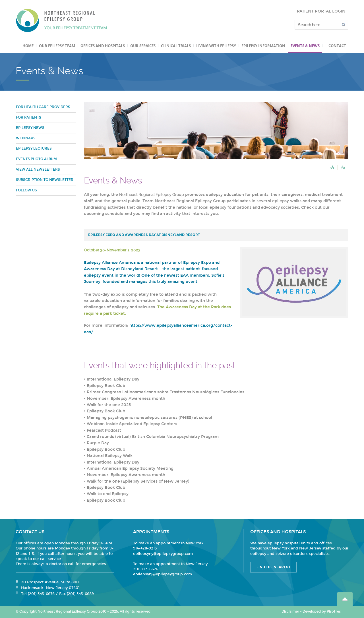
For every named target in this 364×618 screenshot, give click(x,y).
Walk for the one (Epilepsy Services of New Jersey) (138, 481)
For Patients (29, 117)
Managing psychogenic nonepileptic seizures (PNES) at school (149, 418)
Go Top (345, 599)
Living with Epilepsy (216, 46)
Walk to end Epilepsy (108, 494)
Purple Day (98, 443)
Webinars (26, 138)
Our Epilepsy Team (57, 46)
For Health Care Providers (43, 107)
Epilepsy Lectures (34, 148)
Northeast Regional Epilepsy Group (61, 20)
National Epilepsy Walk (110, 456)
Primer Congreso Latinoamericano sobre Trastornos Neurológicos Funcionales (166, 392)
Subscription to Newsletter (45, 180)
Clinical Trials (176, 46)
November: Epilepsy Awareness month (126, 399)
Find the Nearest (273, 567)
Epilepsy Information (263, 46)
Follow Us (26, 190)
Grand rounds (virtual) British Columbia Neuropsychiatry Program (153, 437)
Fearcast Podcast (104, 430)
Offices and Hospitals (103, 46)
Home (28, 46)
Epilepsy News (30, 128)
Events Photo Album (36, 159)
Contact (337, 46)
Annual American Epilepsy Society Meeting (130, 469)
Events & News (305, 46)
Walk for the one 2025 (109, 405)
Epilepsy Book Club (106, 386)
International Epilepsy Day (113, 379)
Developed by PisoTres (322, 611)
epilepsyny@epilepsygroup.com (163, 554)
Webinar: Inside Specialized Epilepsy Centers (132, 424)
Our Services (143, 46)
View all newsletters (38, 170)
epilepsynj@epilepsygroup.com (163, 574)
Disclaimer (290, 611)
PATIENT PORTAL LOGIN (321, 11)
